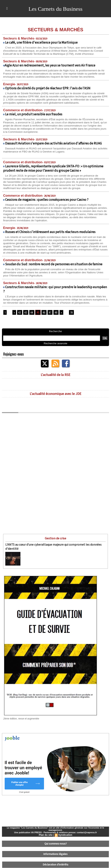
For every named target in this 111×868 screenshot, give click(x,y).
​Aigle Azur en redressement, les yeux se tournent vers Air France (50, 65)
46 (43, 314)
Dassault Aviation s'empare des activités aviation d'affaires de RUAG (53, 143)
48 (55, 314)
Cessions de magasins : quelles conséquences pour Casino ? (47, 198)
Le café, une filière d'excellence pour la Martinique (41, 42)
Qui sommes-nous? (55, 844)
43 (25, 314)
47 (49, 314)
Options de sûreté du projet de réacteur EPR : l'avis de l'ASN (48, 88)
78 (70, 314)
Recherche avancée (55, 345)
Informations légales (55, 853)
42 (19, 314)
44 (31, 314)
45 (37, 314)
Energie (9, 84)
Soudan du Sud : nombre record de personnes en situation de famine (54, 263)
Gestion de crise (56, 539)
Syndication (65, 835)
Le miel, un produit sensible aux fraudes (34, 114)
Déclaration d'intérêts (55, 863)
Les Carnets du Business (56, 9)
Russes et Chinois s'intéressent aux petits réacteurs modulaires (50, 230)
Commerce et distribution (21, 109)
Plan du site (46, 835)
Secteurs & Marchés (17, 38)
